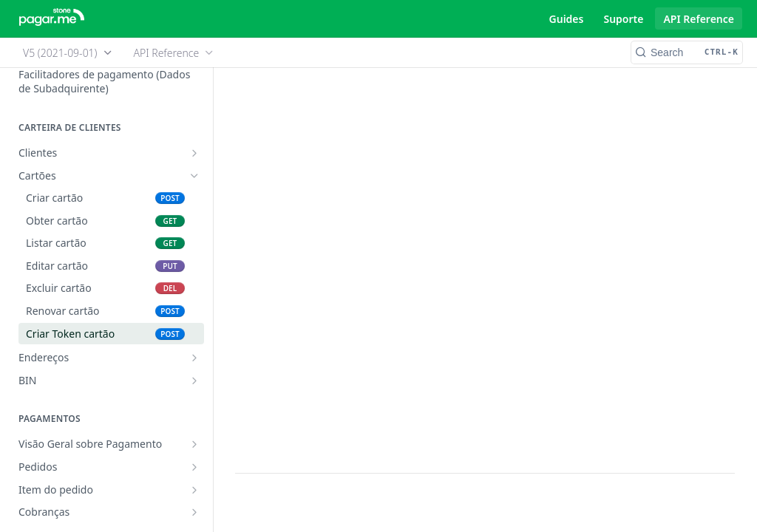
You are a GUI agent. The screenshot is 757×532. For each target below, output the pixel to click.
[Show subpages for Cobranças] (194, 512)
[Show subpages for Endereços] (194, 358)
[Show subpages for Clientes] (194, 153)
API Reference (699, 19)
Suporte (623, 19)
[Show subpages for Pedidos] (194, 467)
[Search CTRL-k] (687, 52)
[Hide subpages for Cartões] (194, 176)
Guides (567, 19)
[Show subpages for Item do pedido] (194, 490)
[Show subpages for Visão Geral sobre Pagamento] (194, 444)
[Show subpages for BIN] (194, 381)
